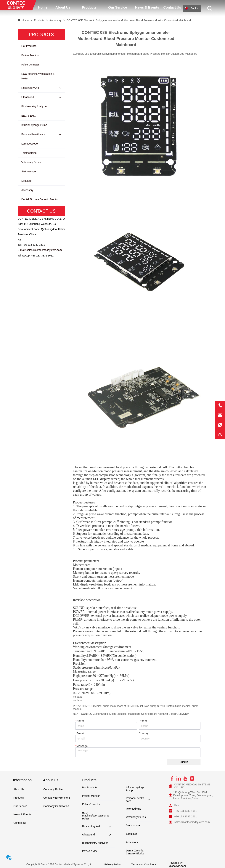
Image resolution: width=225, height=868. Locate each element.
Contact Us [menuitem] (172, 7)
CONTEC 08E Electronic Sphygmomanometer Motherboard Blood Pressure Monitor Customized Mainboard (128, 20)
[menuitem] (63, 7)
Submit (184, 762)
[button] (63, 8)
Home (25, 20)
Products (39, 20)
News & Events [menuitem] (147, 7)
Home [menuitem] (43, 7)
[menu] (110, 7)
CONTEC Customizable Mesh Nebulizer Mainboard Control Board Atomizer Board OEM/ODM (135, 714)
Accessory (55, 20)
